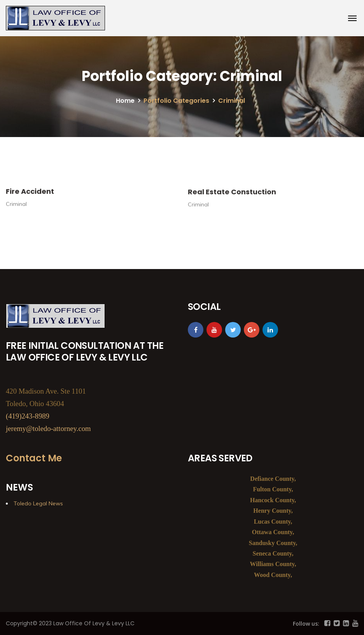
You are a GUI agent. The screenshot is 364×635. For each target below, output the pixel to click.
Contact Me (34, 458)
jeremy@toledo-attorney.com (48, 428)
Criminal (16, 207)
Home (125, 101)
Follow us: (306, 624)
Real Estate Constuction (232, 195)
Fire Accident (30, 194)
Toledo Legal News (38, 503)
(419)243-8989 (28, 416)
